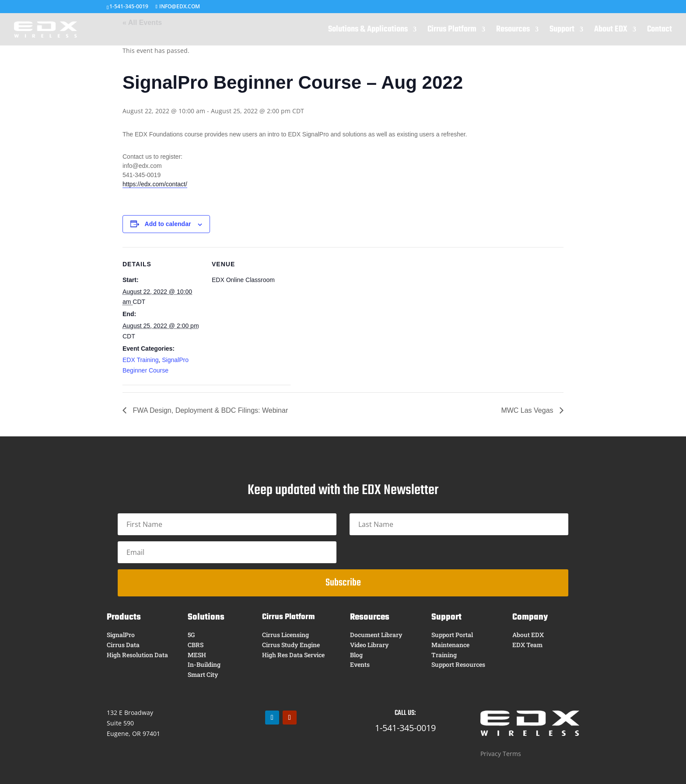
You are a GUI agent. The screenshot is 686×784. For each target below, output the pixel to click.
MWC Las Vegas (528, 410)
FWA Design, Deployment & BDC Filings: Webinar (209, 410)
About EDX (611, 31)
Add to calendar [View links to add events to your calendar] (168, 224)
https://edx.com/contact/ (155, 184)
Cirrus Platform (452, 31)
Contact (660, 31)
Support (562, 31)
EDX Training (140, 360)
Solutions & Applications (368, 31)
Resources (513, 31)
